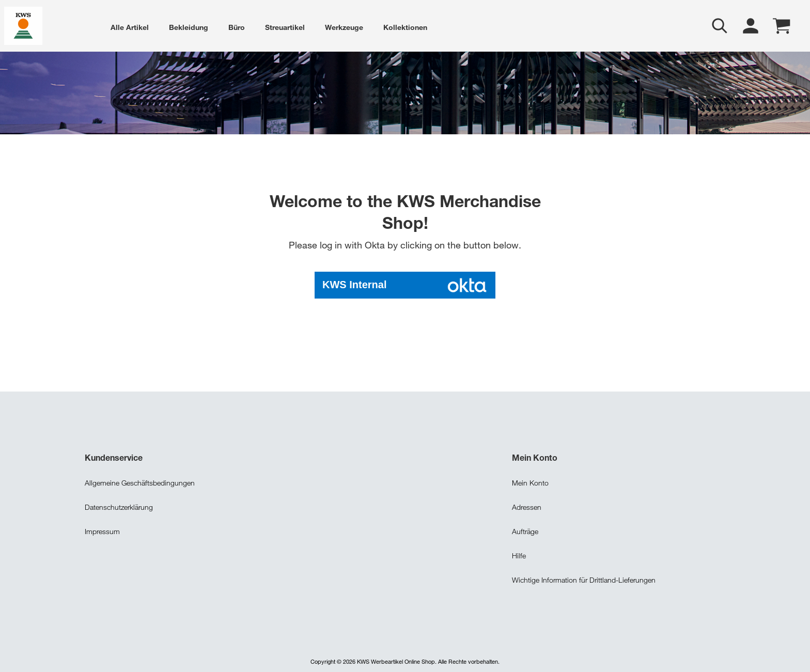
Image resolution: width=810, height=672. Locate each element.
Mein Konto (530, 482)
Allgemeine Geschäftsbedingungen (140, 482)
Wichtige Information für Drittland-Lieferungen (584, 579)
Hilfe (519, 554)
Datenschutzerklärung (119, 506)
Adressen (527, 506)
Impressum (102, 530)
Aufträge (525, 530)
